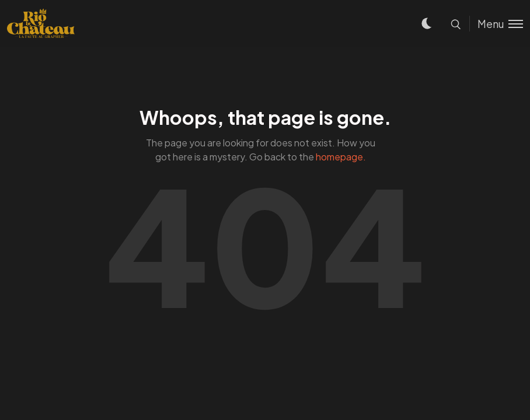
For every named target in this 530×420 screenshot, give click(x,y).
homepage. (341, 157)
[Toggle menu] (496, 24)
